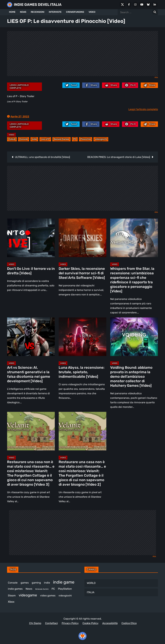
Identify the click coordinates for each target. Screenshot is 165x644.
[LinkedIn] (155, 5)
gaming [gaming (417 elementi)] (36, 583)
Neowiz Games (61, 139)
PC (75, 139)
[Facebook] (129, 5)
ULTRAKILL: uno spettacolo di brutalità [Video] (42, 157)
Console (24, 139)
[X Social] (122, 5)
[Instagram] (135, 5)
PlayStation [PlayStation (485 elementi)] (65, 589)
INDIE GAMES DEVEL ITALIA (38, 5)
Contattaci (51, 623)
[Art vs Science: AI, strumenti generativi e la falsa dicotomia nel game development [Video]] (31, 337)
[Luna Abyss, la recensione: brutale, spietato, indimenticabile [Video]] (82, 337)
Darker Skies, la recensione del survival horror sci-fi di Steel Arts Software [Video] (82, 273)
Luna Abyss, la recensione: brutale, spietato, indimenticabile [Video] (82, 372)
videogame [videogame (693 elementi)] (28, 595)
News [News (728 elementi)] (29, 589)
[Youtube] (142, 5)
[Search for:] (155, 12)
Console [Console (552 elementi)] (13, 583)
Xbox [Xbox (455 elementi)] (11, 602)
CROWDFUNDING (75, 12)
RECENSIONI (38, 12)
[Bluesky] (148, 5)
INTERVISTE (55, 12)
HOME (12, 12)
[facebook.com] (91, 85)
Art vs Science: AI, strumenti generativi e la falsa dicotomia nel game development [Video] (29, 374)
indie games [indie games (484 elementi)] (15, 589)
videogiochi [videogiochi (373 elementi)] (65, 596)
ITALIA (91, 592)
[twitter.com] (71, 85)
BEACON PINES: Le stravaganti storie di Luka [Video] (119, 157)
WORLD (91, 583)
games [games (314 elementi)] (25, 583)
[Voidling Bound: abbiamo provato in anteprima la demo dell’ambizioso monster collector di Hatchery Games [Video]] (134, 337)
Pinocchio (86, 139)
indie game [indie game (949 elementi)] (64, 582)
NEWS (23, 12)
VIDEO (92, 12)
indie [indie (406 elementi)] (47, 583)
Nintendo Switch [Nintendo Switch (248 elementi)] (42, 589)
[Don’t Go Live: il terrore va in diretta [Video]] (31, 238)
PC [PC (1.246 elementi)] (53, 589)
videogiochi (101, 139)
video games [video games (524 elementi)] (48, 596)
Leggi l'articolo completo (19, 87)
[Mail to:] (149, 85)
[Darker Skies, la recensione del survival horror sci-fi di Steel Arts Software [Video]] (82, 238)
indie (34, 139)
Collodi (12, 139)
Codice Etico (129, 623)
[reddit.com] (111, 85)
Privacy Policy (70, 623)
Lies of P (45, 139)
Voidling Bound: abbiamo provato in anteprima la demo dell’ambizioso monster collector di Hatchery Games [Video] (131, 377)
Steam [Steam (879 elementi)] (12, 596)
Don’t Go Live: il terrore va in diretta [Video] (31, 271)
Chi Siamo (35, 623)
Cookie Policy (90, 623)
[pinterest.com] (130, 85)
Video (11, 135)
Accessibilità (110, 623)
